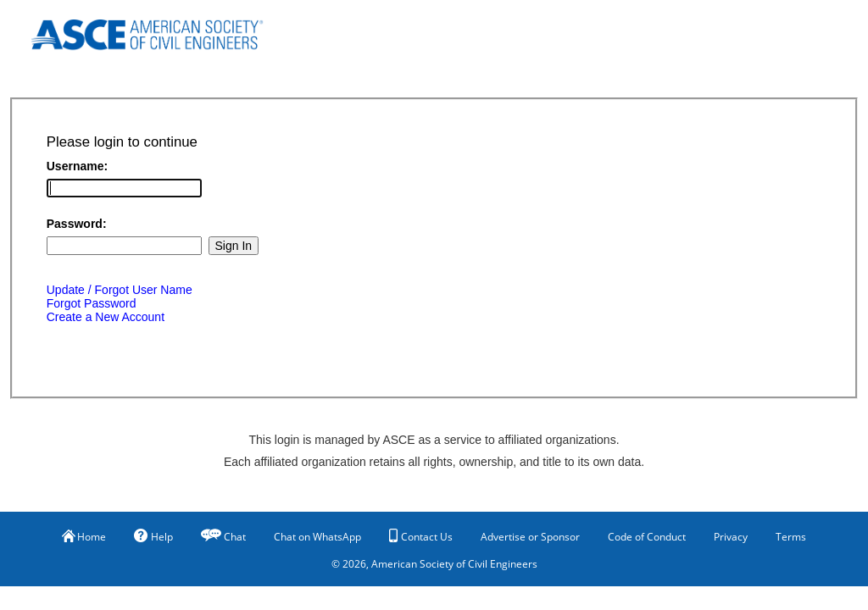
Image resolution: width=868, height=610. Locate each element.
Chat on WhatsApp (317, 537)
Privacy (731, 537)
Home (84, 537)
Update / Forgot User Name (120, 290)
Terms (791, 537)
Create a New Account (106, 317)
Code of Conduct (647, 537)
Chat (235, 537)
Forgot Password (92, 303)
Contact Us (421, 536)
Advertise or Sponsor (530, 537)
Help (153, 536)
